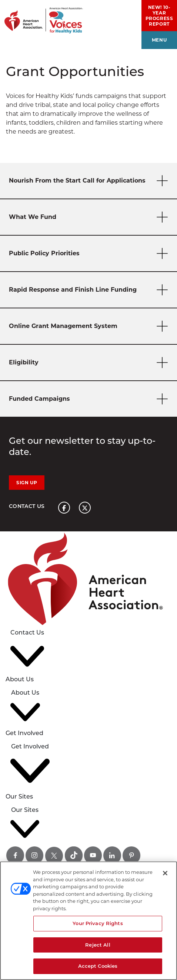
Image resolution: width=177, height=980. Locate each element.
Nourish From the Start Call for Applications (90, 181)
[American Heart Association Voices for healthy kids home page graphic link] (41, 17)
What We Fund (90, 217)
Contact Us (27, 506)
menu (159, 40)
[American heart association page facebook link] (64, 508)
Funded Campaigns (90, 399)
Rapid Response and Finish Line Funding (90, 290)
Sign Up (27, 483)
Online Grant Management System (90, 326)
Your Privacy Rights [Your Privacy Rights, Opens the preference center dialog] (98, 923)
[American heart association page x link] (85, 508)
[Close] (165, 873)
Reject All (98, 945)
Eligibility (90, 363)
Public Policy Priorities (90, 254)
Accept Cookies (98, 966)
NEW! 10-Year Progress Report (159, 16)
